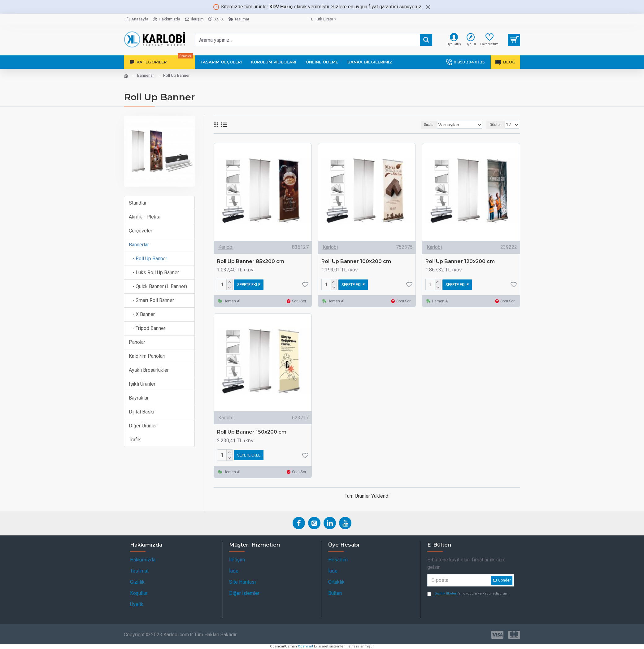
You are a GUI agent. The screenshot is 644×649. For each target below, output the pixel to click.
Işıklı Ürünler (142, 384)
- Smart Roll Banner (151, 300)
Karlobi (226, 247)
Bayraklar (139, 398)
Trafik (135, 440)
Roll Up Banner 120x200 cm (460, 261)
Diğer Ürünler (143, 426)
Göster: (498, 125)
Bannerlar (146, 75)
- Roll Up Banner (148, 259)
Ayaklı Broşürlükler (149, 370)
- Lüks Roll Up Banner (154, 273)
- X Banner (142, 314)
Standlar (138, 203)
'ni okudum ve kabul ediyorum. (468, 594)
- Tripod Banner (147, 328)
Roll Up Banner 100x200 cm (356, 261)
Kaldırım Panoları (147, 356)
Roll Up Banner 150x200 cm (252, 432)
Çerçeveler (141, 231)
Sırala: (430, 125)
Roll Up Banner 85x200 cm (251, 261)
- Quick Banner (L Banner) (158, 286)
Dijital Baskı (141, 412)
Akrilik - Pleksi (145, 217)
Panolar (137, 342)
